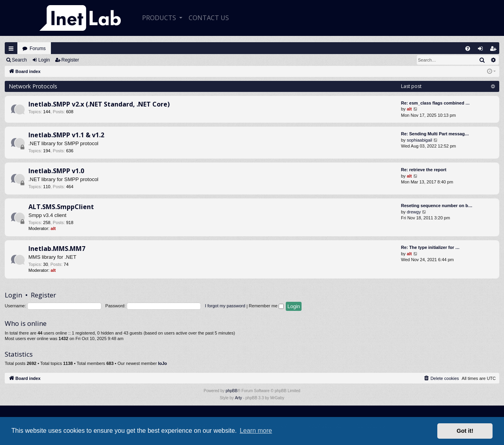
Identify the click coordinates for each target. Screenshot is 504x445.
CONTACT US (209, 18)
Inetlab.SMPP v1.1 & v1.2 (66, 135)
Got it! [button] (465, 431)
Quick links (11, 49)
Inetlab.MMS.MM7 (57, 249)
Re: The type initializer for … (430, 247)
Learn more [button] (256, 431)
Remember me (266, 306)
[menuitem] (468, 49)
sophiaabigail (420, 140)
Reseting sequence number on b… (437, 206)
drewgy (414, 212)
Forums (38, 49)
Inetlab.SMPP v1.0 (56, 171)
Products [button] (160, 18)
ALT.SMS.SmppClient (61, 207)
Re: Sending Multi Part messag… (435, 134)
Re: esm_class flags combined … (435, 103)
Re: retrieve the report (424, 170)
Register (70, 60)
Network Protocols (33, 86)
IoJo (162, 363)
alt (409, 109)
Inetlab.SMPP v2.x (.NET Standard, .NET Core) (99, 104)
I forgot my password (225, 306)
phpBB (232, 391)
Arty (238, 398)
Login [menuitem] (482, 50)
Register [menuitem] (495, 50)
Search (19, 60)
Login (44, 60)
